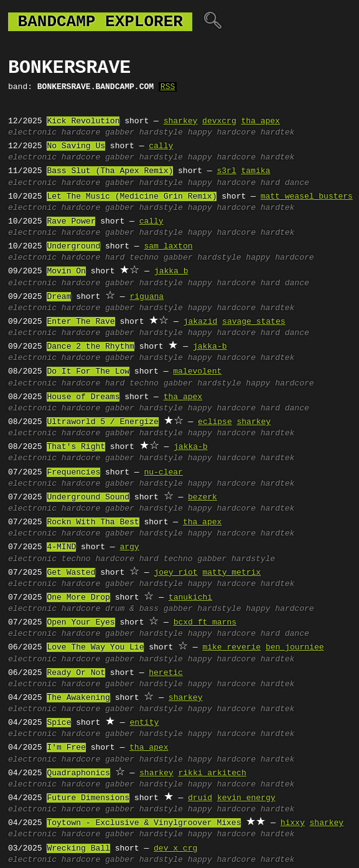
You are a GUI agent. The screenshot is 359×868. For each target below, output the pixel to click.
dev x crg (175, 849)
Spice (59, 723)
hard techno (132, 258)
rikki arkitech (212, 773)
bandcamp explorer (100, 22)
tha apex (260, 121)
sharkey (181, 121)
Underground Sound (88, 498)
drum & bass (132, 609)
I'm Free (66, 748)
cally (161, 146)
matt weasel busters (307, 197)
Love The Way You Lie (95, 648)
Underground (73, 247)
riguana (147, 297)
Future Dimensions (88, 798)
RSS (168, 87)
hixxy (293, 823)
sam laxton (168, 247)
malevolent (197, 372)
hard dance (285, 183)
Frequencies (73, 473)
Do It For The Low (88, 372)
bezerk (203, 498)
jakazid (201, 322)
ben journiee (295, 648)
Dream (59, 297)
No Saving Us (76, 146)
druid (200, 798)
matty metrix (231, 573)
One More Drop (78, 598)
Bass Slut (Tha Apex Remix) (110, 171)
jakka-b (210, 347)
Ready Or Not (76, 673)
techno (76, 559)
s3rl (226, 171)
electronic (32, 133)
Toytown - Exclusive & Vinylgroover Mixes (144, 823)
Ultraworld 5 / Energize (102, 422)
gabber (120, 133)
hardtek (278, 133)
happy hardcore (222, 133)
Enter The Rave (81, 322)
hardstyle (161, 133)
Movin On (66, 271)
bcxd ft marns (205, 623)
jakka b (171, 271)
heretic (166, 673)
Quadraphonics (78, 773)
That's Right (76, 447)
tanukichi (190, 598)
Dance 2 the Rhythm (90, 347)
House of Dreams (83, 397)
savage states (254, 322)
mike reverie (231, 648)
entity (144, 723)
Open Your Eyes (81, 623)
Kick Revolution (83, 121)
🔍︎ (212, 22)
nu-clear (163, 473)
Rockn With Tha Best (93, 522)
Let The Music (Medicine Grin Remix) (132, 197)
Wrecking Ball (78, 849)
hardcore (81, 133)
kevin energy (246, 798)
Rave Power (71, 222)
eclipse (215, 422)
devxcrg (219, 121)
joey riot (175, 573)
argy (129, 547)
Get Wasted (71, 573)
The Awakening (78, 698)
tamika (255, 171)
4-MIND (61, 547)
